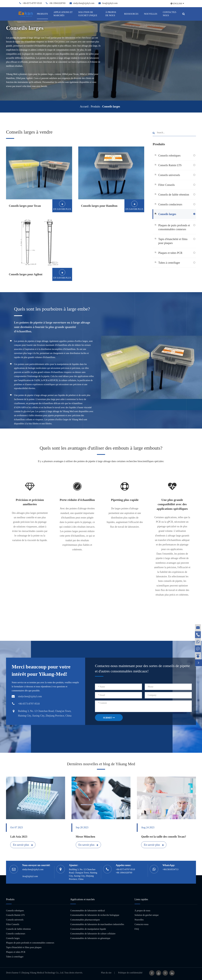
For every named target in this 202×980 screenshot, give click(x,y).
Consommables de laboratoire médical (88, 911)
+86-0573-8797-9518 (32, 3)
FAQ (137, 929)
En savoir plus (23, 845)
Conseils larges (111, 106)
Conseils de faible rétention (174, 195)
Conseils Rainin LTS (170, 165)
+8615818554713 (170, 869)
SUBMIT (109, 718)
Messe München (85, 837)
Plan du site (106, 973)
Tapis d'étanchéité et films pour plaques (173, 241)
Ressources (131, 14)
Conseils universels (169, 175)
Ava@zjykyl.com (110, 3)
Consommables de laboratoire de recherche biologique (95, 915)
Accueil (84, 106)
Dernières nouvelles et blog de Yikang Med (101, 764)
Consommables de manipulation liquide (88, 929)
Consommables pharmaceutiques (85, 920)
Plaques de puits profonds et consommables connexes (174, 227)
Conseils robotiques (169, 155)
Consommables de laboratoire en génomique (90, 938)
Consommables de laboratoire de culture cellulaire (93, 934)
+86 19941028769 (57, 3)
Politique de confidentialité (130, 973)
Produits (42, 14)
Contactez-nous (170, 14)
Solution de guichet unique (88, 14)
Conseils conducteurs (170, 204)
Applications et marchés (63, 14)
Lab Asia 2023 (19, 837)
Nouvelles (151, 14)
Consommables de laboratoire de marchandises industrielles (97, 924)
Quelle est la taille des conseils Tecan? (164, 837)
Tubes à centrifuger (169, 263)
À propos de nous (111, 14)
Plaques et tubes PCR (170, 253)
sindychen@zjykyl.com (84, 3)
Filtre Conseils (166, 185)
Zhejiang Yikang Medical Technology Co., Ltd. (43, 973)
